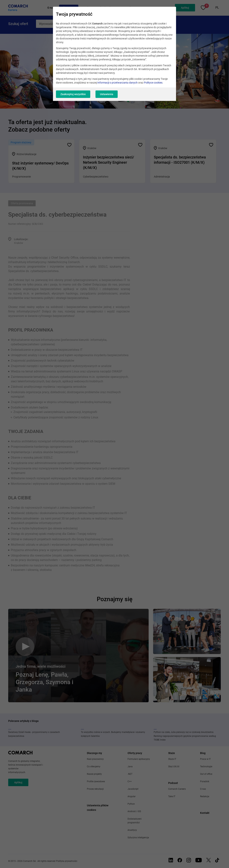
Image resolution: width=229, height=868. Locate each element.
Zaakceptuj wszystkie (73, 94)
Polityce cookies (153, 83)
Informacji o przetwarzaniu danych (117, 83)
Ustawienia (107, 94)
